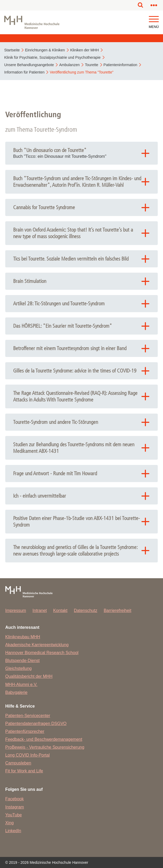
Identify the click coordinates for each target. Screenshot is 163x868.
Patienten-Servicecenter (28, 716)
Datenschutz (86, 610)
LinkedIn (13, 831)
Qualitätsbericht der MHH (29, 676)
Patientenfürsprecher (25, 731)
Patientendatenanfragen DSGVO (36, 724)
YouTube (14, 815)
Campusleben (18, 763)
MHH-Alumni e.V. (21, 685)
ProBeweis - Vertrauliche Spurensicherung (45, 747)
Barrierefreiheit (117, 610)
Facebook (14, 799)
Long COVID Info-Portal (27, 755)
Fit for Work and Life (24, 771)
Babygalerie (16, 692)
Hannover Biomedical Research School (42, 653)
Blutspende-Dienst (22, 661)
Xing (9, 823)
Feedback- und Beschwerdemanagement (44, 739)
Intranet (40, 610)
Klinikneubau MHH (23, 637)
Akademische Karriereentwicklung (37, 645)
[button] (154, 19)
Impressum (16, 610)
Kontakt (60, 610)
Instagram (15, 807)
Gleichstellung (19, 668)
